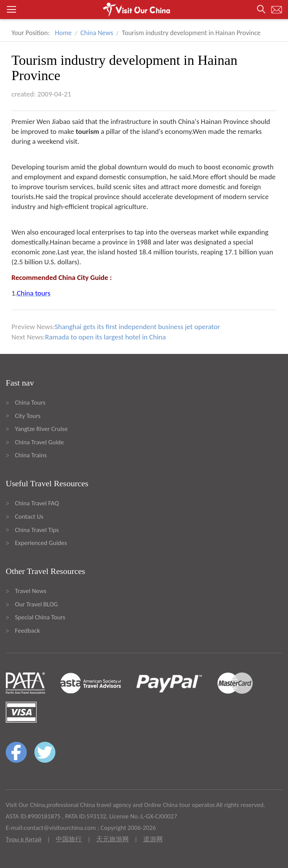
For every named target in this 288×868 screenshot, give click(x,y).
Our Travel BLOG (36, 604)
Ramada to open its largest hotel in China (105, 337)
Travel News (31, 591)
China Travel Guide (39, 442)
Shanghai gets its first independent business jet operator (137, 327)
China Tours (30, 403)
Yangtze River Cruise (41, 429)
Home (63, 33)
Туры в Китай (23, 839)
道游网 (153, 839)
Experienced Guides (41, 543)
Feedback (27, 631)
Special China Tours (40, 617)
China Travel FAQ (37, 503)
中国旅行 (69, 839)
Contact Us (29, 517)
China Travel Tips (37, 530)
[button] (144, 10)
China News (97, 33)
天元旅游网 (112, 839)
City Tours (28, 416)
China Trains (31, 455)
